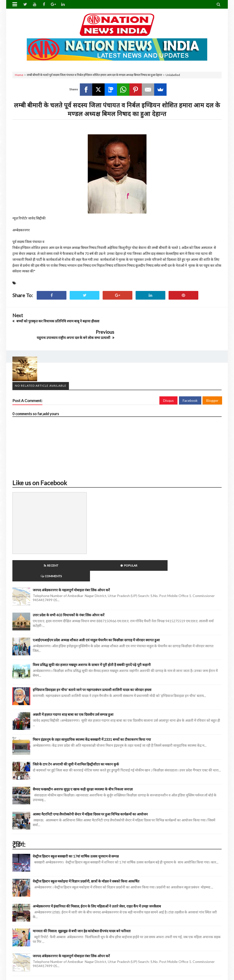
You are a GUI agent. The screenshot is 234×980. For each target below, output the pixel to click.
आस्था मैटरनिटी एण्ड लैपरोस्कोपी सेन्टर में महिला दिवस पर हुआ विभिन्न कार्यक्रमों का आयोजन (90, 787)
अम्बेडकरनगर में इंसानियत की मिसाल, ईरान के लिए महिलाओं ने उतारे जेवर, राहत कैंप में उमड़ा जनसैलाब (97, 879)
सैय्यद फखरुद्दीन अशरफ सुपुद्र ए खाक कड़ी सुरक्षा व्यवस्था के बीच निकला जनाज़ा (83, 762)
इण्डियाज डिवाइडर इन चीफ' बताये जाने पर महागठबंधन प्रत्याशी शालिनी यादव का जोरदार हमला (92, 662)
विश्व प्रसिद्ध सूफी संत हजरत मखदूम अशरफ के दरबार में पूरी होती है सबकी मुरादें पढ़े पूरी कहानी (92, 637)
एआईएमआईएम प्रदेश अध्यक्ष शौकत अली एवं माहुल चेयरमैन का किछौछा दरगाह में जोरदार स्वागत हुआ (96, 612)
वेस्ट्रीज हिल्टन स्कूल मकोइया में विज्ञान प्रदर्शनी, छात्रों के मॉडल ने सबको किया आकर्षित (86, 854)
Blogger (212, 384)
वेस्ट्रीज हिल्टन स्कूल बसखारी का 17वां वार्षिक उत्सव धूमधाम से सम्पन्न (76, 829)
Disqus (168, 384)
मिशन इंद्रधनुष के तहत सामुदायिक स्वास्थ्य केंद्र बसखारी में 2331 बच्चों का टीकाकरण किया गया (92, 712)
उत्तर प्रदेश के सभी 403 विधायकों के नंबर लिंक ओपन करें (69, 588)
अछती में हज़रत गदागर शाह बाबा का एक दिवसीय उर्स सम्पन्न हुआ (73, 687)
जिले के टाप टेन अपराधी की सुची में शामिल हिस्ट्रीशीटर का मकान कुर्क (76, 737)
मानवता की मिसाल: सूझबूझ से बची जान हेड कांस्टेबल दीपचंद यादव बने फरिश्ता (82, 904)
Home (19, 75)
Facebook (190, 384)
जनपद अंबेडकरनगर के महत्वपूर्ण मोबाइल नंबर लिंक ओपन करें (71, 563)
